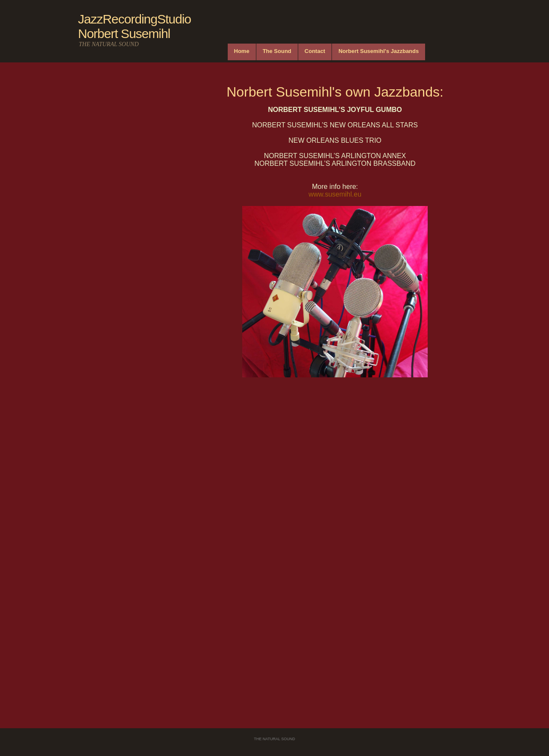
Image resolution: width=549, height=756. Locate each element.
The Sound (277, 51)
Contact (315, 51)
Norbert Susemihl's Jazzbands (379, 51)
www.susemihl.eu (335, 194)
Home (242, 51)
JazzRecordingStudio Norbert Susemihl (135, 26)
